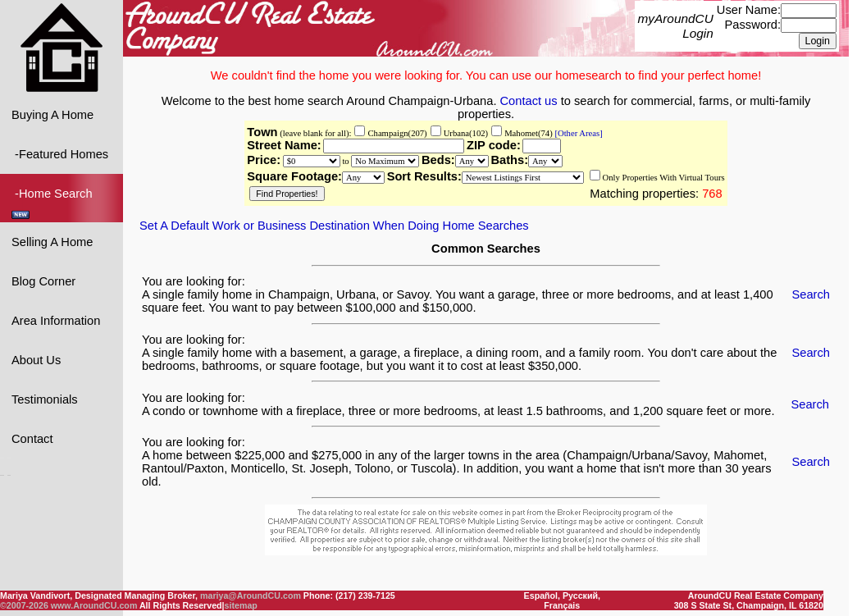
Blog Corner (43, 281)
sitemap (241, 605)
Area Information (56, 320)
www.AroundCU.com (94, 605)
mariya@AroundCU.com (251, 595)
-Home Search (54, 202)
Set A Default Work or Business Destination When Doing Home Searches (334, 225)
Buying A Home (52, 114)
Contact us (529, 100)
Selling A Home (52, 241)
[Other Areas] (578, 132)
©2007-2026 (24, 605)
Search (811, 294)
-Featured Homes (60, 153)
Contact (32, 438)
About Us (36, 359)
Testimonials (45, 399)
